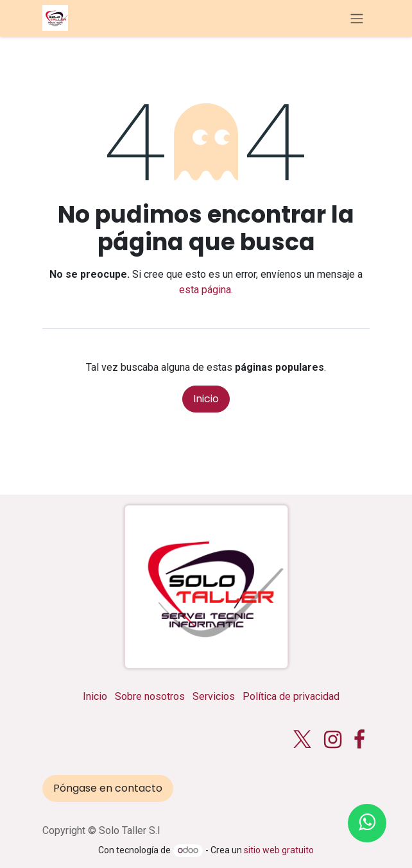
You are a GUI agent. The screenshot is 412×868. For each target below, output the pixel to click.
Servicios (214, 696)
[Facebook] (359, 740)
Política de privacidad (291, 696)
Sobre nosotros (150, 696)
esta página (205, 290)
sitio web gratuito (279, 850)
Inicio (206, 399)
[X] (302, 740)
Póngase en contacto (108, 788)
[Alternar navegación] (357, 18)
